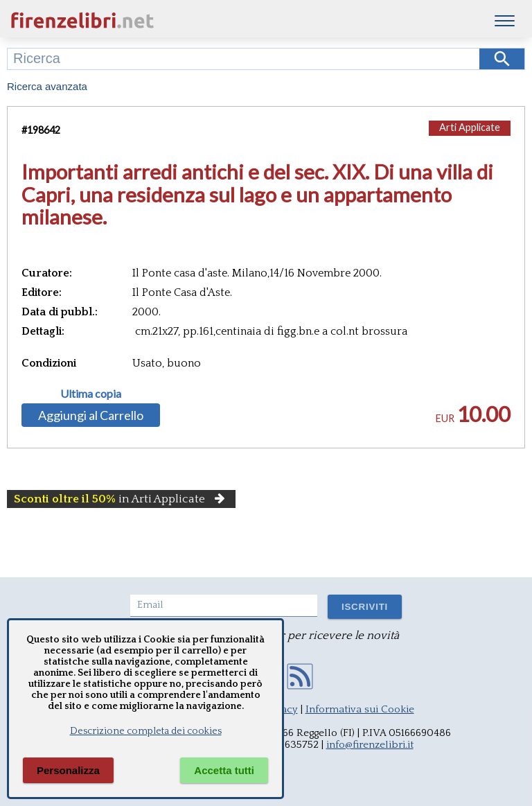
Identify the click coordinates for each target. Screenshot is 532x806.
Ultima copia (91, 394)
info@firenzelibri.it (370, 745)
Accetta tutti (224, 770)
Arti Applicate (470, 127)
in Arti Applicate (121, 499)
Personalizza (68, 770)
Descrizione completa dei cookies (146, 731)
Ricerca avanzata (47, 86)
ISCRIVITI (365, 607)
